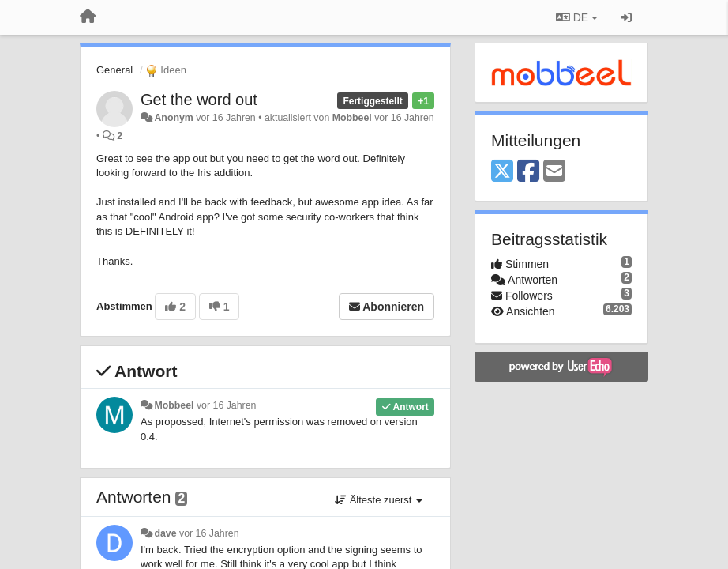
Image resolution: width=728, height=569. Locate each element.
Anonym (173, 118)
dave (165, 533)
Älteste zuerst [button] (379, 500)
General (114, 70)
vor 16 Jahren (226, 405)
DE (577, 17)
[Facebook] (528, 172)
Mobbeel (352, 118)
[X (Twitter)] (502, 172)
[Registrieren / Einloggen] (626, 17)
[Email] (554, 172)
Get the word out (199, 100)
